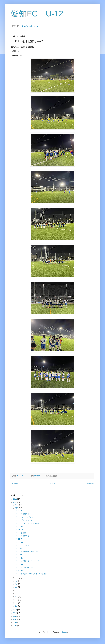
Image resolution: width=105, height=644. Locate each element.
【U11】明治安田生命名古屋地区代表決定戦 (31, 574)
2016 (15, 626)
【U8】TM (19, 555)
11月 (17, 508)
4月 (17, 597)
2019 (15, 616)
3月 (17, 600)
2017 (15, 623)
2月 (17, 603)
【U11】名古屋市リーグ (24, 514)
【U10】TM (19, 558)
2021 (15, 610)
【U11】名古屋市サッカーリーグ (27, 552)
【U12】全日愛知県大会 (24, 545)
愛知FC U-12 (37, 14)
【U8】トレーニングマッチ (25, 517)
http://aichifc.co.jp (30, 26)
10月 (17, 578)
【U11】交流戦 (20, 533)
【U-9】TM (19, 539)
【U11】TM (19, 527)
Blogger (65, 632)
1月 (17, 606)
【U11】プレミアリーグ (24, 520)
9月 (17, 581)
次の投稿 (15, 483)
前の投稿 (90, 483)
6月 (17, 590)
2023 (15, 499)
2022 (15, 502)
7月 (17, 587)
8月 (17, 584)
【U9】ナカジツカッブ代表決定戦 (27, 523)
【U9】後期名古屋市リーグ (25, 567)
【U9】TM (19, 549)
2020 (15, 613)
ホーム (52, 483)
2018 (15, 619)
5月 (17, 593)
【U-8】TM (19, 530)
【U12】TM (19, 511)
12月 (17, 505)
